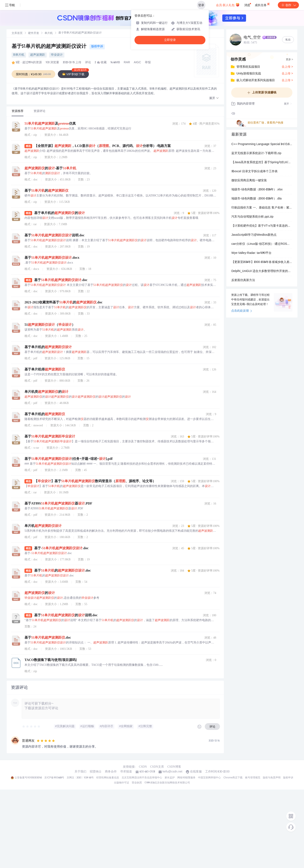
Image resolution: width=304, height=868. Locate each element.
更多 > (289, 60)
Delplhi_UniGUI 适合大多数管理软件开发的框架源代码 (262, 271)
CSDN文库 (157, 767)
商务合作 (111, 772)
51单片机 (19, 55)
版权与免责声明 (272, 778)
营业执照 (137, 783)
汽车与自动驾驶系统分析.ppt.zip (252, 217)
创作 (288, 5)
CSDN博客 (174, 767)
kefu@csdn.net (172, 772)
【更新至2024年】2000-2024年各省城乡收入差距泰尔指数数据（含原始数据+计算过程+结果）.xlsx (262, 262)
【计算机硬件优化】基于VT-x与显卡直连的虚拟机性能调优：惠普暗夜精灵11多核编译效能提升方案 (262, 226)
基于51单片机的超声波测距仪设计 (50, 47)
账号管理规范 (253, 778)
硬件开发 (34, 33)
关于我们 (80, 772)
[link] (17, 33)
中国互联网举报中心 (209, 778)
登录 (201, 5)
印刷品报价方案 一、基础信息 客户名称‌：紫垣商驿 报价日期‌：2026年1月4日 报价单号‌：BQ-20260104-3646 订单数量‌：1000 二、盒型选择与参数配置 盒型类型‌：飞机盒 (262, 208)
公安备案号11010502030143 (28, 778)
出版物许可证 (122, 783)
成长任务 (263, 4)
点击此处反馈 (242, 311)
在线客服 (196, 772)
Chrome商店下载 (233, 778)
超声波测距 (38, 55)
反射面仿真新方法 (243, 280)
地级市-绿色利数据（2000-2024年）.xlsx (257, 190)
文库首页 (17, 33)
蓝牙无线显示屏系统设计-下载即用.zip (256, 153)
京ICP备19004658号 (54, 778)
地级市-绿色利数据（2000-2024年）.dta (256, 199)
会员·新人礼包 (228, 5)
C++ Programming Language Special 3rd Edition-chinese (262, 144)
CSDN (143, 767)
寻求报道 (126, 772)
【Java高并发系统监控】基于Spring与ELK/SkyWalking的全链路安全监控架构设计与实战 (262, 163)
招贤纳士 (96, 772)
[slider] (31, 727)
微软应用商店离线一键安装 (249, 181)
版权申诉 (97, 47)
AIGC (137, 63)
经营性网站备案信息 (108, 778)
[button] (214, 98)
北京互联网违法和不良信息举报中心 (142, 778)
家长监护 (170, 778)
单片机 (49, 33)
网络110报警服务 (187, 778)
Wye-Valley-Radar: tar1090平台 (251, 253)
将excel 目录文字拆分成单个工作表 (254, 172)
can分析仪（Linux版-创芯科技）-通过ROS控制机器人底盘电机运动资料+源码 (262, 244)
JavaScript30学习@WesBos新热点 (254, 235)
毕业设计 (57, 55)
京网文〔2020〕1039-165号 (80, 778)
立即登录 (170, 40)
